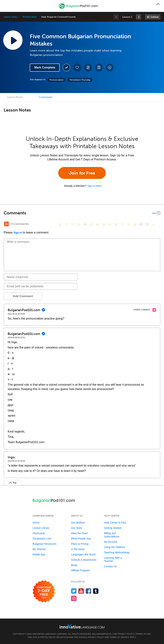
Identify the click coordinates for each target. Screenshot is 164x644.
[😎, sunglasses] (85, 224)
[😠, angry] (91, 224)
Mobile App (39, 554)
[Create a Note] (88, 68)
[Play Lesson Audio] (13, 40)
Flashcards (39, 533)
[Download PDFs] (99, 68)
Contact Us (110, 566)
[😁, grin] (73, 224)
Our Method (78, 523)
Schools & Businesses (84, 560)
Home (36, 523)
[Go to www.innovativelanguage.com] (82, 626)
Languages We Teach (83, 554)
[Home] (79, 9)
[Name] (41, 277)
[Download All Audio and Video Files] (110, 68)
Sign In (18, 233)
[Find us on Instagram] (74, 598)
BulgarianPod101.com (105, 634)
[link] (139, 17)
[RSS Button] (6, 224)
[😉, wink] (110, 224)
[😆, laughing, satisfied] (98, 224)
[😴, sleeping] (129, 224)
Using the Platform (114, 547)
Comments (46, 97)
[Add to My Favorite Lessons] (77, 68)
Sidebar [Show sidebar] (155, 17)
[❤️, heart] (147, 224)
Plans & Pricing (80, 544)
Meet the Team (79, 533)
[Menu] (6, 6)
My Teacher (39, 549)
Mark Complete (45, 67)
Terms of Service (120, 637)
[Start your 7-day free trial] (44, 592)
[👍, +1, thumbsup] (154, 224)
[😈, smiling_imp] (141, 224)
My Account (111, 542)
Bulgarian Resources (44, 544)
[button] (158, 6)
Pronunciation (29, 17)
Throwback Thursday (80, 80)
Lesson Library (11, 17)
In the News (78, 549)
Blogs (74, 565)
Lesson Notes (15, 97)
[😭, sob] (116, 224)
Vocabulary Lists (42, 539)
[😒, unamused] (79, 224)
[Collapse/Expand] (82, 213)
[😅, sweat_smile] (104, 224)
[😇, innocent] (122, 224)
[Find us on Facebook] (88, 591)
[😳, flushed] (66, 224)
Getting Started (113, 528)
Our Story (77, 528)
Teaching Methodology (117, 552)
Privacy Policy (126, 634)
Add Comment (23, 296)
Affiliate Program (80, 570)
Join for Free (82, 173)
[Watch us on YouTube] (81, 591)
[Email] (41, 286)
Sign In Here (94, 186)
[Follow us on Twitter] (74, 591)
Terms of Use (143, 634)
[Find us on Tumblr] (96, 591)
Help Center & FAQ (115, 523)
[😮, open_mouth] (135, 224)
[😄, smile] (60, 224)
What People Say (81, 539)
